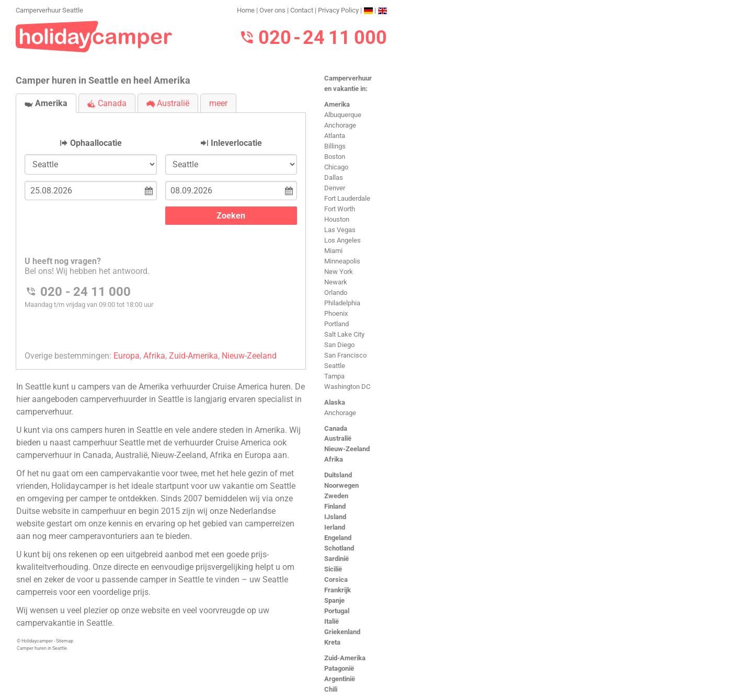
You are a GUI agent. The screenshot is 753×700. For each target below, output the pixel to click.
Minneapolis (342, 261)
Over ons (272, 10)
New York (339, 272)
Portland (336, 324)
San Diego (339, 345)
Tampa (334, 376)
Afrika (334, 459)
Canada (336, 428)
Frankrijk (338, 590)
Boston (335, 157)
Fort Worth (340, 209)
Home (246, 10)
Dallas (334, 177)
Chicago (336, 167)
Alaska (335, 402)
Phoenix (336, 313)
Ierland (335, 527)
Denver (335, 188)
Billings (335, 146)
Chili (331, 689)
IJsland (335, 517)
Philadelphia (342, 303)
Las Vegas (340, 230)
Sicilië (333, 569)
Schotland (339, 548)
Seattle (335, 366)
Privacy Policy (338, 10)
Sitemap (65, 641)
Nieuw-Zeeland (347, 449)
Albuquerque (343, 115)
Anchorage (340, 125)
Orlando (336, 292)
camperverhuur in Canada (64, 455)
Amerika (337, 104)
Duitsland (338, 475)
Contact (302, 10)
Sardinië (336, 559)
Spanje (334, 600)
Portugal (337, 611)
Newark (336, 282)
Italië (332, 621)
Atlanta (335, 136)
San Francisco (345, 355)
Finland (335, 506)
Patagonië (339, 668)
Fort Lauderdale (347, 198)
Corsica (336, 579)
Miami (333, 251)
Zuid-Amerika (345, 658)
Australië (338, 438)
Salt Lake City (344, 334)
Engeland (338, 538)
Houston (337, 219)
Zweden (336, 496)
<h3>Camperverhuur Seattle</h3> (161, 232)
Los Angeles (343, 240)
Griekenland (342, 632)
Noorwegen (341, 485)
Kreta (332, 642)
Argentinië (340, 679)
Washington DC (347, 387)
